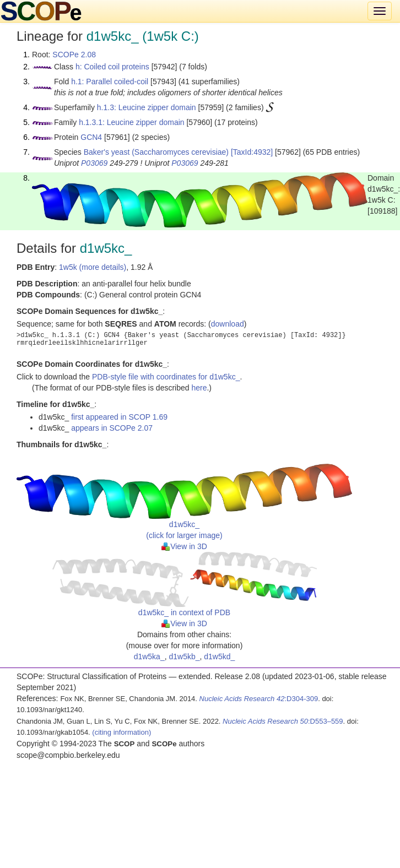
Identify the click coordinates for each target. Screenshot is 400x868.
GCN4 (91, 137)
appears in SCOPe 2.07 (112, 428)
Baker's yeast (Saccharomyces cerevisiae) (156, 152)
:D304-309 (259, 699)
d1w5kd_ (219, 657)
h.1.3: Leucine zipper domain (147, 107)
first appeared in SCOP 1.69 (119, 417)
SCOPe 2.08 (74, 55)
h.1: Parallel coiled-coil (110, 82)
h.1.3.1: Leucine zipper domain (131, 122)
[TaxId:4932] (252, 152)
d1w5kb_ (184, 657)
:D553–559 (283, 721)
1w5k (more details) (93, 267)
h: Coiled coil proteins (112, 67)
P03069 (94, 163)
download (228, 324)
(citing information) (121, 732)
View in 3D (184, 546)
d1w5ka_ (149, 657)
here (199, 388)
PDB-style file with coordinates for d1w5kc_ (166, 377)
